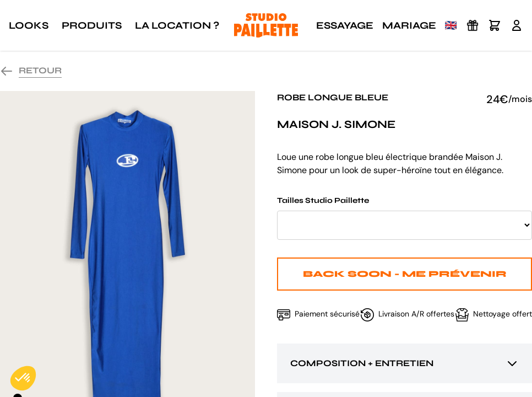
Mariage (409, 25)
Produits (92, 25)
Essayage (345, 25)
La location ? (177, 25)
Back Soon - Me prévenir (405, 274)
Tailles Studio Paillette (405, 218)
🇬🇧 (451, 25)
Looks (29, 25)
